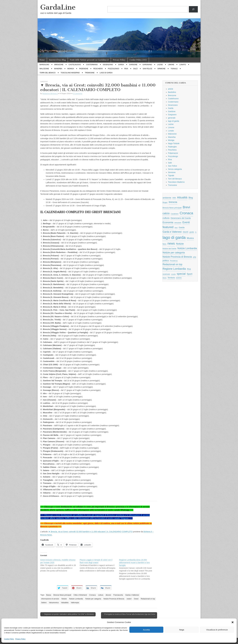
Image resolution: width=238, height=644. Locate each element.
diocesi (108, 595)
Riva (126, 69)
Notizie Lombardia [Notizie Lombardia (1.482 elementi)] (187, 248)
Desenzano (108, 65)
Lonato (183, 65)
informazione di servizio (50, 599)
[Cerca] (193, 9)
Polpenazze (173, 153)
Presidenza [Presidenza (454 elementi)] (174, 261)
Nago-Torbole (174, 143)
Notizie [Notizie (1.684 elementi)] (180, 244)
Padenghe (84, 69)
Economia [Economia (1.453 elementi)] (168, 222)
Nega (182, 630)
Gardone (133, 65)
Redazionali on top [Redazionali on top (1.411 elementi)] (172, 264)
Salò (135, 69)
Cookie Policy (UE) (138, 60)
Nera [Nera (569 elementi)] (164, 244)
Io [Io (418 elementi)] (196, 232)
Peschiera (98, 69)
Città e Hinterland (80, 595)
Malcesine (44, 69)
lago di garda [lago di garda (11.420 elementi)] (174, 237)
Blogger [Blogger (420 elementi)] (165, 202)
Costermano (92, 65)
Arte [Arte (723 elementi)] (174, 198)
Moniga (71, 69)
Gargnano (147, 65)
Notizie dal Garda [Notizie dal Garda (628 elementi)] (169, 249)
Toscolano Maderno (70, 73)
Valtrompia (75, 603)
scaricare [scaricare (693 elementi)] (166, 274)
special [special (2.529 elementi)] (181, 274)
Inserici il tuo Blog (57, 60)
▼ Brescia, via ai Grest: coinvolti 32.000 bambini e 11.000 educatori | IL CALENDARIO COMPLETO (90, 532)
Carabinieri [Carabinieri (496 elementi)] (175, 214)
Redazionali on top (148, 599)
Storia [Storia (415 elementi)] (165, 278)
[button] (233, 622)
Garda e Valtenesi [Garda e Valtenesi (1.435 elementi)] (172, 232)
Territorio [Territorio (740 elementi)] (171, 278)
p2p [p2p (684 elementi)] (195, 257)
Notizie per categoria (93, 599)
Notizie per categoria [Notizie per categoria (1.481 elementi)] (174, 253)
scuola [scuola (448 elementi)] (173, 274)
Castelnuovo (75, 65)
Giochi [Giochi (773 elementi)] (185, 232)
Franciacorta (118, 595)
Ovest (136, 599)
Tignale (174, 69)
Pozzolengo (114, 69)
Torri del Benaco (48, 73)
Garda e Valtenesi (132, 595)
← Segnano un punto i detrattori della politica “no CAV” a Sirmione (68, 614)
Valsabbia (65, 603)
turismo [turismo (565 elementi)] (179, 278)
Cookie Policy (9, 639)
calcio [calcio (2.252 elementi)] (166, 213)
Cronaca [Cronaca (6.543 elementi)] (186, 213)
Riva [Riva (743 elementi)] (189, 269)
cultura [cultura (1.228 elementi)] (166, 218)
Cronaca (92, 595)
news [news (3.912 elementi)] (171, 243)
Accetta (146, 630)
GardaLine (58, 7)
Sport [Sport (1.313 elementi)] (190, 274)
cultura (101, 595)
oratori (129, 599)
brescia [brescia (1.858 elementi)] (173, 202)
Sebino (44, 603)
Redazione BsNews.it (50, 93)
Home (42, 60)
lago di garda (106, 73)
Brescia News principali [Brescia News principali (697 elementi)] (172, 208)
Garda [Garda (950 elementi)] (182, 227)
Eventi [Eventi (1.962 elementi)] (186, 222)
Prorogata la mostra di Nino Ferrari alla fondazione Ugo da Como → (130, 615)
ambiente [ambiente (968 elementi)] (167, 198)
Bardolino (44, 65)
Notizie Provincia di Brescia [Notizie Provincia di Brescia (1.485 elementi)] (177, 257)
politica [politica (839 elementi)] (166, 261)
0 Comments (78, 93)
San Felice (147, 69)
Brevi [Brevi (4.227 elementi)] (186, 207)
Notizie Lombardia (76, 599)
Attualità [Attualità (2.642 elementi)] (182, 197)
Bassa (49, 595)
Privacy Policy (20, 639)
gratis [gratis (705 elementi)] (192, 232)
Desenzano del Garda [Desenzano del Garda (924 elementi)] (181, 218)
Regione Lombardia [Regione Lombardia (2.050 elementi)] (174, 269)
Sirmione (161, 69)
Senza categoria (175, 169)
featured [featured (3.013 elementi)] (168, 227)
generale (172, 118)
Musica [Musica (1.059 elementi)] (190, 238)
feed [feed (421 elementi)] (176, 228)
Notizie (64, 599)
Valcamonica (54, 603)
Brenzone (59, 65)
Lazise (160, 65)
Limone (171, 65)
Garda (121, 65)
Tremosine (90, 73)
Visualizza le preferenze (217, 630)
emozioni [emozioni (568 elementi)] (178, 223)
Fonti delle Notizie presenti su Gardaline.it (89, 60)
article (171, 89)
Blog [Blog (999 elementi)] (191, 198)
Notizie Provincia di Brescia (114, 599)
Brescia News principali (62, 595)
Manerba (58, 69)
